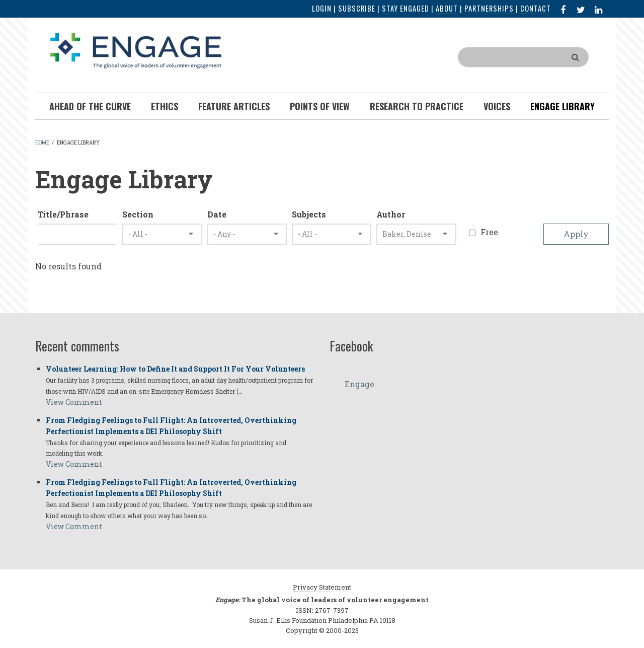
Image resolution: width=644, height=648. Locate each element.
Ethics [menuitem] (165, 106)
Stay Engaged (406, 8)
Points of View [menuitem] (320, 106)
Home (42, 143)
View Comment (74, 402)
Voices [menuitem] (497, 106)
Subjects (309, 214)
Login (322, 8)
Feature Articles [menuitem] (234, 106)
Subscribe (357, 8)
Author (391, 214)
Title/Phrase (63, 214)
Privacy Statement (322, 587)
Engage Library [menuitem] (562, 106)
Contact (536, 8)
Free (489, 232)
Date (217, 214)
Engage (359, 384)
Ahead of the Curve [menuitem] (90, 106)
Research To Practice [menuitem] (417, 106)
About (447, 8)
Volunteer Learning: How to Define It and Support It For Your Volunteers (175, 369)
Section (138, 214)
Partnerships (489, 8)
